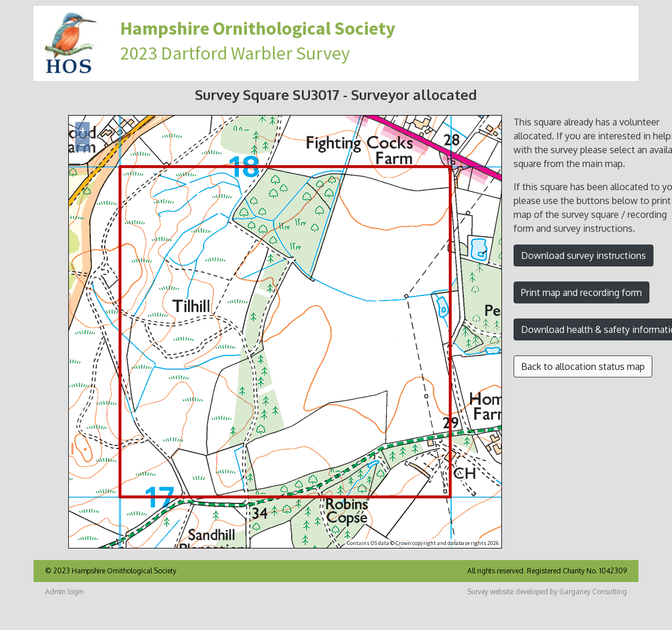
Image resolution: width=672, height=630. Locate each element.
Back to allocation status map (583, 366)
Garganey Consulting (593, 592)
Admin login (64, 592)
